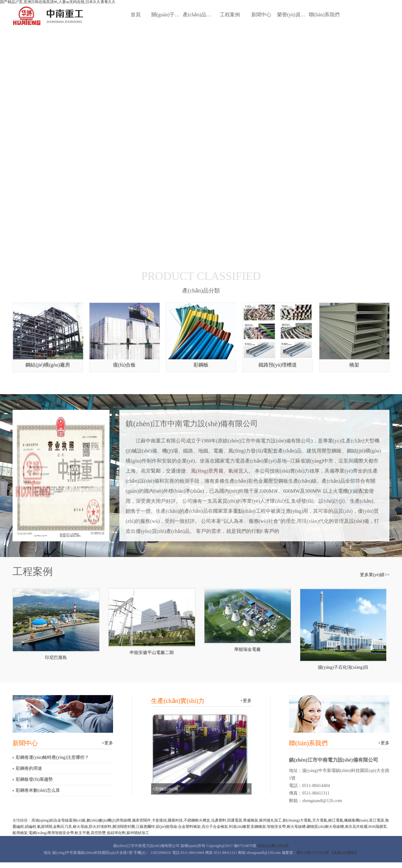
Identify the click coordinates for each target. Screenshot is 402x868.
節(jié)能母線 (166, 827)
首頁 (136, 15)
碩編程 (30, 827)
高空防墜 (98, 833)
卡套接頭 (159, 820)
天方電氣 (320, 820)
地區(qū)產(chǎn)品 (273, 846)
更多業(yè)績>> (375, 575)
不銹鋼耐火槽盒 (197, 820)
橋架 (354, 365)
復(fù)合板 (124, 365)
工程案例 (230, 15)
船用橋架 (20, 833)
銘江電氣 (336, 820)
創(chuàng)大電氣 (297, 820)
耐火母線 (80, 827)
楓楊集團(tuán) (356, 820)
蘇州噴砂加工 (138, 833)
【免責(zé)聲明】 (344, 853)
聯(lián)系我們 (324, 15)
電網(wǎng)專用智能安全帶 (51, 833)
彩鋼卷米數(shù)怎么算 (38, 790)
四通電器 (235, 820)
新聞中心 (261, 15)
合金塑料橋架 (189, 827)
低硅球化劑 (116, 833)
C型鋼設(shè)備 (166, 789)
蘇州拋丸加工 (270, 820)
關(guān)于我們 (167, 15)
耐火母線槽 (296, 827)
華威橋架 (251, 820)
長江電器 (377, 820)
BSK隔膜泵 (378, 827)
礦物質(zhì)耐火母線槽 (325, 827)
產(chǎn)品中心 (198, 15)
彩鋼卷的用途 (29, 768)
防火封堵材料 (100, 827)
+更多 (107, 743)
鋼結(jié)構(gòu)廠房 (48, 365)
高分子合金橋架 (215, 827)
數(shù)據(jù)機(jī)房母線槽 (109, 820)
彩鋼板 (201, 365)
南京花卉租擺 (356, 827)
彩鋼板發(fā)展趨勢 (34, 779)
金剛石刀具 (62, 827)
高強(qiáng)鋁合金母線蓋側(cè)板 (59, 820)
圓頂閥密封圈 (124, 827)
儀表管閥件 (141, 820)
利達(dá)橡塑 (239, 827)
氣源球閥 (45, 827)
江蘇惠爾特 (145, 827)
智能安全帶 (276, 827)
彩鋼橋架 (258, 827)
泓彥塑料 (219, 820)
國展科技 (175, 820)
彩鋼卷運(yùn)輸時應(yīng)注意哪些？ (52, 757)
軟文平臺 (82, 833)
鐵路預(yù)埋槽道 (278, 365)
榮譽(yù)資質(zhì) (293, 15)
